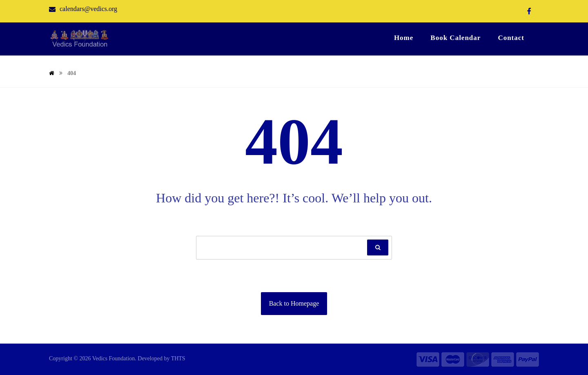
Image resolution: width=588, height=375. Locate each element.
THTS (178, 358)
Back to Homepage (294, 303)
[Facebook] (529, 11)
